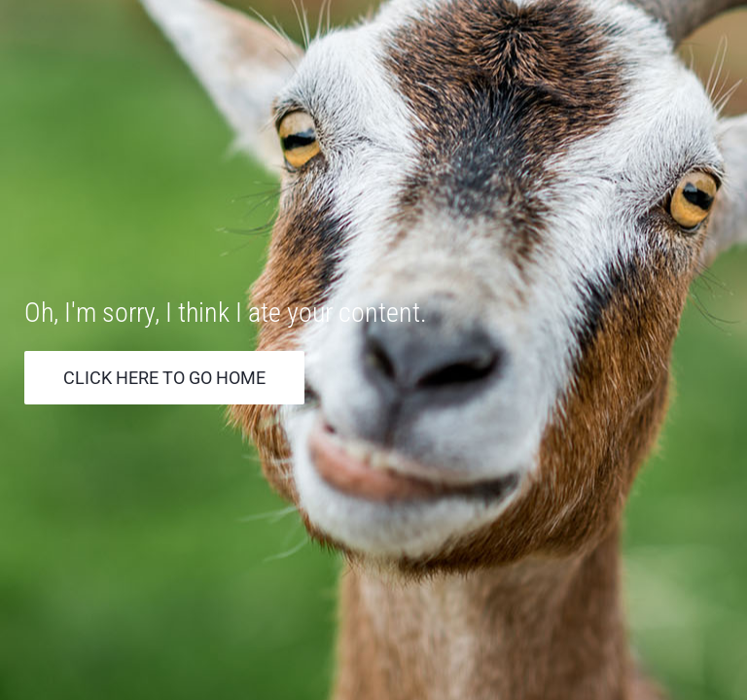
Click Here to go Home (164, 378)
